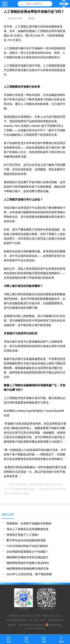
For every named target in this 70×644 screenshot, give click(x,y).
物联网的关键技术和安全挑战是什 (28, 557)
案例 (61, 639)
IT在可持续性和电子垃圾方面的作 (27, 546)
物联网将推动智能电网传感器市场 (28, 569)
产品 (26, 639)
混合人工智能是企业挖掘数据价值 (28, 529)
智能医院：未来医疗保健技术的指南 (29, 523)
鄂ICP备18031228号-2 (32, 625)
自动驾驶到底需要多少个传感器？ (28, 552)
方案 (44, 639)
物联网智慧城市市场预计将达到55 (28, 563)
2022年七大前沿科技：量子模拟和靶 (29, 574)
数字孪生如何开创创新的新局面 (26, 540)
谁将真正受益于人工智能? (23, 535)
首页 (9, 639)
